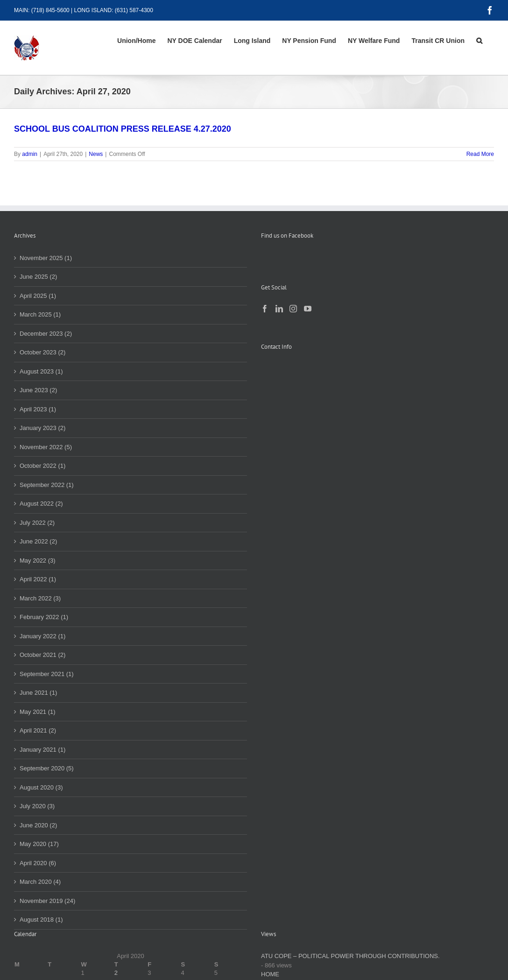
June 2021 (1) (38, 693)
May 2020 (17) (39, 844)
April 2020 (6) (38, 863)
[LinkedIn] (279, 309)
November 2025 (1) (46, 258)
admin (30, 154)
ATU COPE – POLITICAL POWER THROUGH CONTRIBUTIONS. (350, 956)
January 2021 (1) (42, 750)
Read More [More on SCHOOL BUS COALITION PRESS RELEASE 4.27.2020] (480, 154)
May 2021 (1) (38, 712)
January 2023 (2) (42, 428)
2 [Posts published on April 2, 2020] (116, 973)
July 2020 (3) (37, 806)
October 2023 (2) (42, 352)
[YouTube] (308, 309)
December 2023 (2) (46, 334)
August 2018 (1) (41, 920)
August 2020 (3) (41, 787)
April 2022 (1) (38, 579)
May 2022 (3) (38, 561)
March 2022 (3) (40, 598)
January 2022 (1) (42, 636)
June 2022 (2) (38, 541)
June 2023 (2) (38, 390)
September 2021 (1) (47, 674)
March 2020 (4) (40, 882)
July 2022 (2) (37, 523)
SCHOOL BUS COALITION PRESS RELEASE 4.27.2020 (123, 129)
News (96, 154)
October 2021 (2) (42, 655)
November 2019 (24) (47, 901)
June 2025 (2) (38, 277)
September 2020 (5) (47, 768)
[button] (479, 41)
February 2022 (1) (44, 617)
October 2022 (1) (42, 466)
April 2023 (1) (38, 409)
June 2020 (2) (38, 825)
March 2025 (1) (40, 314)
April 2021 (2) (38, 730)
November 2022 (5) (46, 447)
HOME (270, 974)
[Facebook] (265, 309)
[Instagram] (293, 309)
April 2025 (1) (38, 296)
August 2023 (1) (41, 371)
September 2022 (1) (47, 485)
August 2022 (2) (41, 504)
